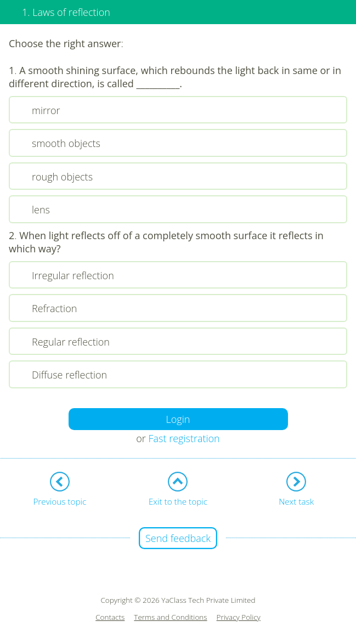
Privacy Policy (239, 617)
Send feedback (178, 538)
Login (178, 419)
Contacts (110, 617)
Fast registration (184, 438)
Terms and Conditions (170, 617)
